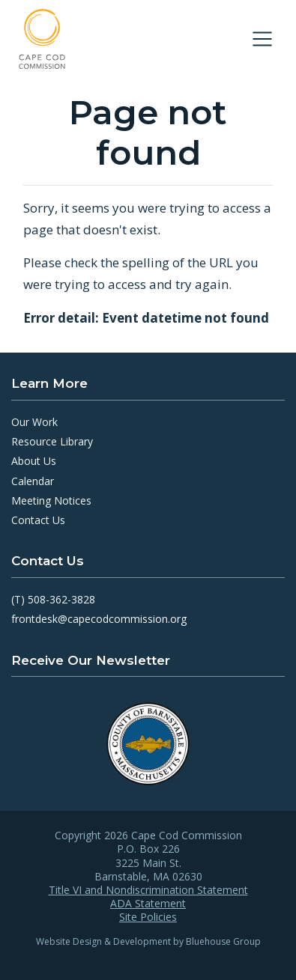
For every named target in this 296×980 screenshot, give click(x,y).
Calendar (33, 481)
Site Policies (148, 917)
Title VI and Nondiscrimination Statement (148, 890)
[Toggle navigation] (262, 39)
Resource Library (52, 441)
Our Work (34, 422)
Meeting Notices (51, 500)
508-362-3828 (61, 599)
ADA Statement (148, 904)
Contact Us (38, 520)
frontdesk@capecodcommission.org (99, 619)
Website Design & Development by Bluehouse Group (148, 941)
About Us (34, 461)
